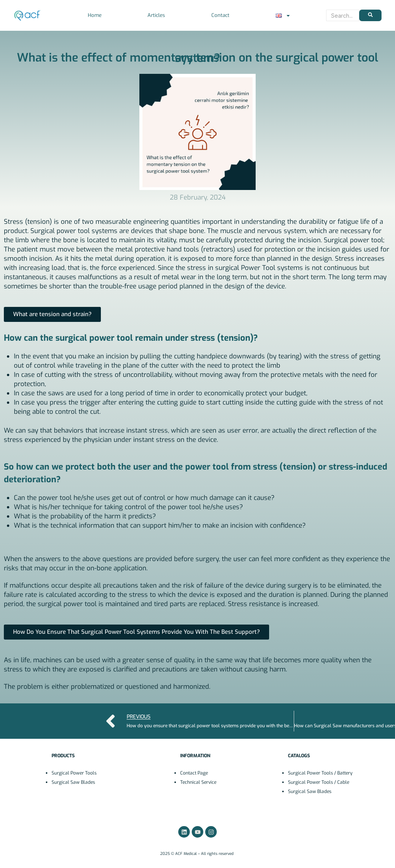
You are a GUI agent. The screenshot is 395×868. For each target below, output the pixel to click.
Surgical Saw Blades (73, 782)
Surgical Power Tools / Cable (319, 782)
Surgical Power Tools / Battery (320, 773)
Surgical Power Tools (74, 773)
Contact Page (194, 773)
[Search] (343, 15)
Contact (220, 15)
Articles (156, 15)
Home (95, 15)
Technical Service (198, 782)
